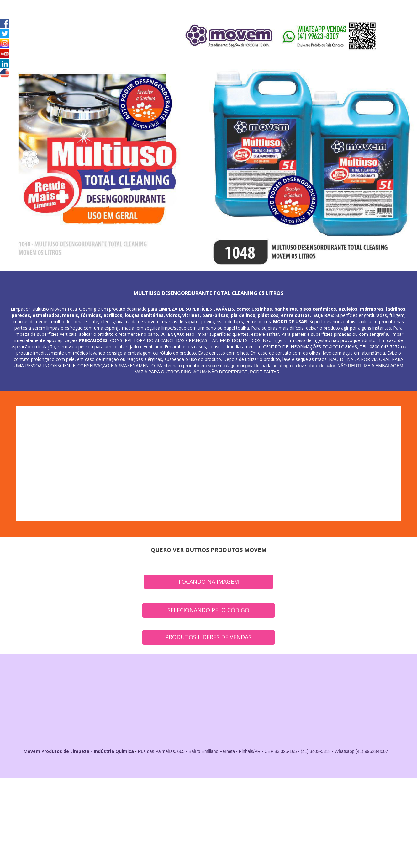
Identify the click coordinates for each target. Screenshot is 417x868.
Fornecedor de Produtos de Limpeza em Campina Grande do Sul (182, 804)
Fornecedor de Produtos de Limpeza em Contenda (46, 810)
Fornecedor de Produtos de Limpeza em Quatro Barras (46, 804)
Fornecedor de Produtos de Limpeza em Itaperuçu (317, 804)
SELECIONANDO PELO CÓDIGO (208, 610)
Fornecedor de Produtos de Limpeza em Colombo (204, 798)
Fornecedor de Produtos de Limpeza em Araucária (85, 798)
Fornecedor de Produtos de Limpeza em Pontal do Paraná (240, 816)
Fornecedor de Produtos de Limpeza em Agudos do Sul (167, 810)
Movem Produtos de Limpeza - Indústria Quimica (79, 751)
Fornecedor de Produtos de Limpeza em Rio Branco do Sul (111, 804)
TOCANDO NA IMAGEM (208, 581)
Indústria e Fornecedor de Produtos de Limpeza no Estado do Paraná (42, 823)
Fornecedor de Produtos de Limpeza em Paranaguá (361, 816)
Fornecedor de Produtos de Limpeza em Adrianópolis (105, 810)
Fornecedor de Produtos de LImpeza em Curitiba (363, 791)
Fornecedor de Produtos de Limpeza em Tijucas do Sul (289, 810)
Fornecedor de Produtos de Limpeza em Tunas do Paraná (353, 810)
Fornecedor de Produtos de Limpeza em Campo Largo (145, 798)
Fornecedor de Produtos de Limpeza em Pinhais (332, 798)
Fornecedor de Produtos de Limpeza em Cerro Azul (228, 810)
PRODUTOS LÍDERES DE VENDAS (208, 637)
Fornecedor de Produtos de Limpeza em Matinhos (178, 816)
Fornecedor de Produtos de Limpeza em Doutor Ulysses (59, 816)
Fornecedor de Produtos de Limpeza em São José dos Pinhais (268, 798)
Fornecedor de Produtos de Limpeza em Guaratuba (120, 816)
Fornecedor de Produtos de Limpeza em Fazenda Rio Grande (254, 804)
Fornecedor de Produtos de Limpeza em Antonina (301, 816)
